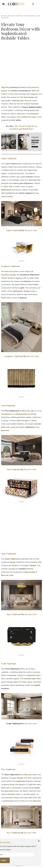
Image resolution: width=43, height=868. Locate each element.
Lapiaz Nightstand (9, 158)
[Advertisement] (21, 64)
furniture (22, 87)
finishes (20, 424)
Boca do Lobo (30, 117)
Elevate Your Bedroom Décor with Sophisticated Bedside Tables (20, 31)
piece (31, 173)
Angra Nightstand (9, 554)
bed (18, 187)
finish (4, 298)
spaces (4, 91)
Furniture (19, 16)
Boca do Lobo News (8, 16)
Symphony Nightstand (10, 266)
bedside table (30, 679)
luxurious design (8, 275)
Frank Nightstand (9, 664)
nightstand (21, 781)
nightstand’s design (21, 291)
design (12, 562)
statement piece (34, 675)
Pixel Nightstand (8, 406)
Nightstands (7, 190)
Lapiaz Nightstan (13, 230)
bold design (29, 97)
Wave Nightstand (8, 769)
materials (12, 675)
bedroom (33, 180)
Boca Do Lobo (31, 230)
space (16, 682)
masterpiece (6, 414)
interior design (29, 16)
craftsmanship (17, 101)
